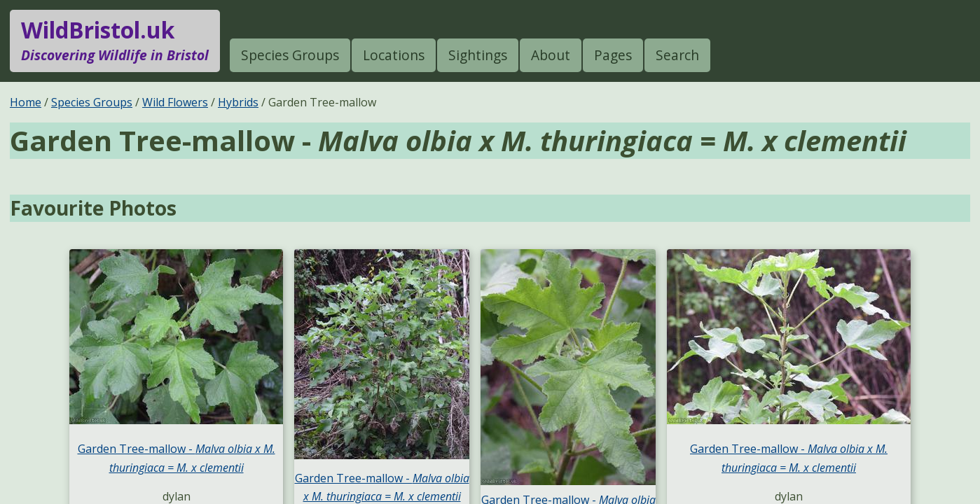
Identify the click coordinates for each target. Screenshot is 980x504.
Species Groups (290, 55)
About (551, 55)
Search (677, 55)
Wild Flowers (175, 102)
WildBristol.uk (115, 41)
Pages (613, 55)
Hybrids (238, 102)
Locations (394, 55)
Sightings (478, 55)
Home (26, 102)
